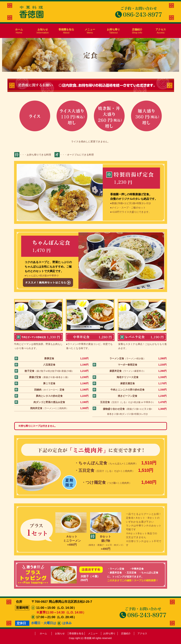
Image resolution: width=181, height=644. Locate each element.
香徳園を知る (76, 633)
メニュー (93, 633)
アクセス (142, 633)
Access (161, 31)
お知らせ (60, 633)
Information (43, 31)
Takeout (113, 31)
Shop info (137, 31)
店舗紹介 (126, 633)
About (66, 31)
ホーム (43, 633)
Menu (90, 31)
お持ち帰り (109, 633)
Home (19, 31)
